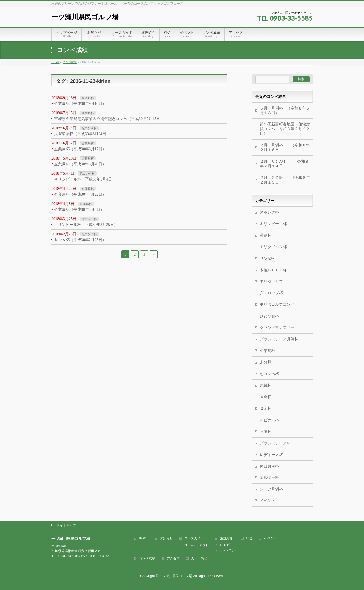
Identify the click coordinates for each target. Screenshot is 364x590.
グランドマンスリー (277, 328)
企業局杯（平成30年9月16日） (80, 104)
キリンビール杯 (273, 224)
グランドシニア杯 (275, 443)
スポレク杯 (269, 212)
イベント (268, 501)
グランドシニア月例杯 (279, 339)
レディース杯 (271, 455)
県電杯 (266, 385)
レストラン (227, 550)
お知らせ (166, 538)
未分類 (266, 362)
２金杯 (266, 409)
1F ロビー (226, 545)
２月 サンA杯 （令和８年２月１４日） (284, 164)
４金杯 (266, 397)
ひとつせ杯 (269, 316)
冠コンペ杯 (89, 128)
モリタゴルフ (271, 282)
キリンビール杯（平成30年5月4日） (85, 179)
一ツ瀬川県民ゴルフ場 (85, 17)
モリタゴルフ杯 (273, 247)
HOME (144, 538)
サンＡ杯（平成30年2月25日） (80, 240)
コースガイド (194, 538)
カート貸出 (199, 558)
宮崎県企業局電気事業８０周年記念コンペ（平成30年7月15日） (109, 119)
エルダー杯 (269, 478)
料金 (249, 538)
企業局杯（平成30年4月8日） (79, 210)
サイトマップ (66, 525)
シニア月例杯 (271, 489)
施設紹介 (226, 538)
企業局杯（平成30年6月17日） (80, 149)
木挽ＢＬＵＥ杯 (273, 270)
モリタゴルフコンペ (277, 304)
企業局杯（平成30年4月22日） (80, 194)
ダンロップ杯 (271, 293)
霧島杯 (266, 235)
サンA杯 (267, 259)
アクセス (173, 558)
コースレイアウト (196, 545)
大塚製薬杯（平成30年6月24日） (82, 134)
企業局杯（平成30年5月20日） (80, 164)
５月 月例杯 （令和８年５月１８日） (285, 111)
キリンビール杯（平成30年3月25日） (86, 225)
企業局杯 (88, 98)
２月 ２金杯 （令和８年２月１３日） (285, 180)
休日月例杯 (269, 466)
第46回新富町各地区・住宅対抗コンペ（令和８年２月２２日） (285, 129)
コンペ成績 (147, 558)
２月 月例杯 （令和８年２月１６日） (285, 147)
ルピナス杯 (269, 420)
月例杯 (266, 432)
